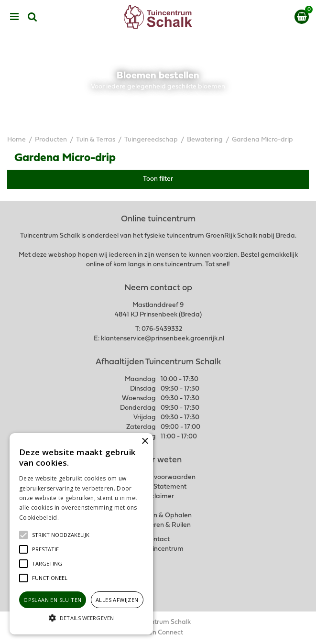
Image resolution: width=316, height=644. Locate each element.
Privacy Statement (158, 487)
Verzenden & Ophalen (158, 516)
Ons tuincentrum (158, 549)
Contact (158, 540)
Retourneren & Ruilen (158, 525)
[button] (61, 535)
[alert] (81, 534)
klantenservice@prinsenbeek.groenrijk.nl (163, 339)
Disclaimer (158, 497)
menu (14, 17)
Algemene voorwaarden (158, 477)
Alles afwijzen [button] (117, 600)
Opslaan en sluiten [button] (52, 600)
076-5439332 (162, 329)
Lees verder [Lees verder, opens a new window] (76, 518)
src (33, 17)
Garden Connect (158, 633)
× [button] (145, 442)
